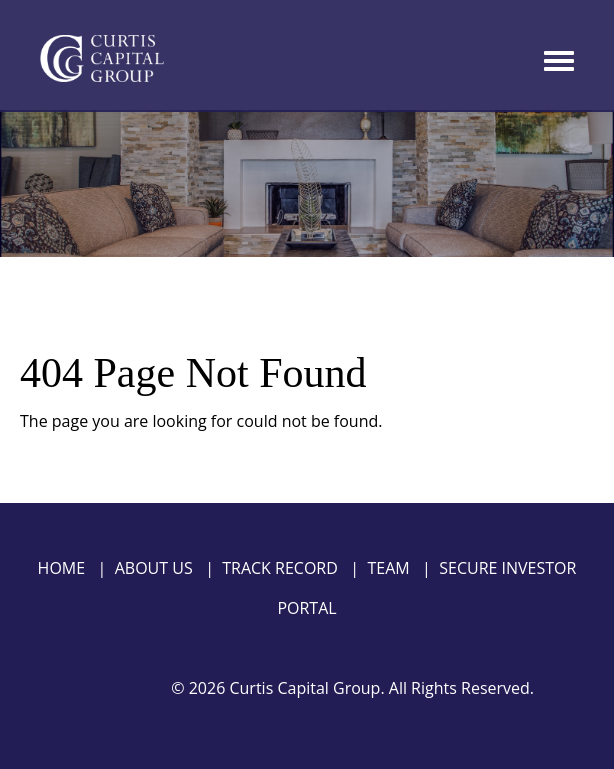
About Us (154, 568)
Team (388, 568)
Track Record (280, 568)
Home (62, 568)
